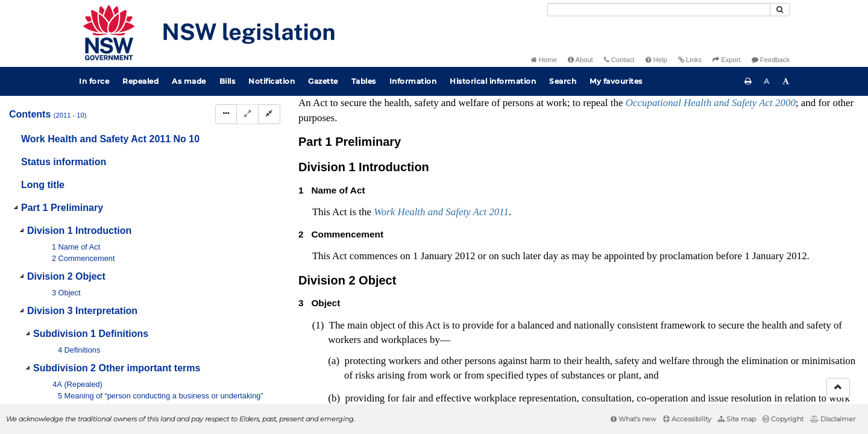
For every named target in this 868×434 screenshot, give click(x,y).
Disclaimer (833, 419)
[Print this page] (748, 81)
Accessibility (687, 419)
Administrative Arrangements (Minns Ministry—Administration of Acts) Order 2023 (645, 119)
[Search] (659, 10)
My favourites (616, 81)
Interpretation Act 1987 (750, 167)
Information (413, 81)
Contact (619, 60)
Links (690, 60)
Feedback (771, 60)
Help (656, 60)
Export (726, 60)
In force (94, 81)
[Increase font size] (786, 81)
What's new (634, 419)
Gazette (323, 81)
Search (563, 81)
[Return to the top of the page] (838, 388)
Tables (364, 81)
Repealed (140, 81)
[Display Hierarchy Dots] (226, 114)
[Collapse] (269, 114)
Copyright (783, 419)
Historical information (493, 81)
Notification (272, 81)
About (580, 60)
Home (544, 60)
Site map (737, 419)
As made (189, 81)
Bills (228, 81)
